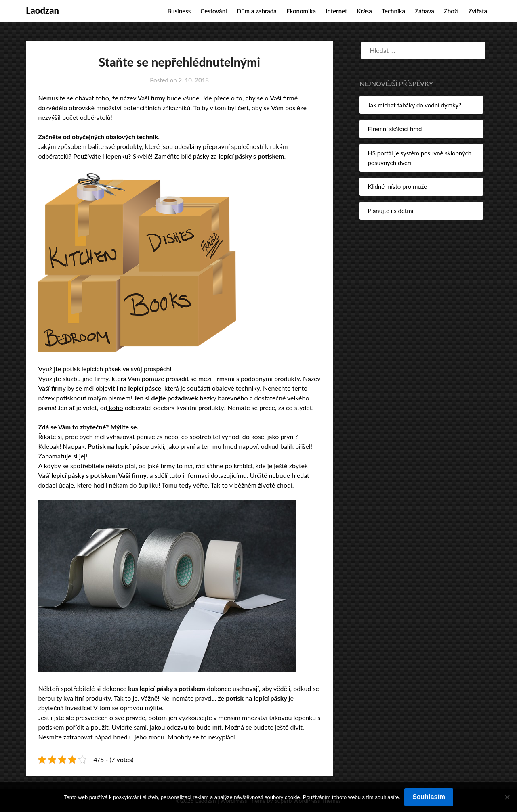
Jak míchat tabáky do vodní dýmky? (414, 105)
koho (115, 407)
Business (179, 11)
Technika (393, 11)
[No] (507, 797)
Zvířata (478, 11)
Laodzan (42, 10)
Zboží (451, 11)
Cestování (213, 11)
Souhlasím (429, 797)
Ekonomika (301, 11)
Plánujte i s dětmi (390, 211)
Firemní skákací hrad (395, 129)
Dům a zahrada (257, 11)
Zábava (425, 11)
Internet (336, 11)
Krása (365, 11)
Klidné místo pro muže (397, 186)
